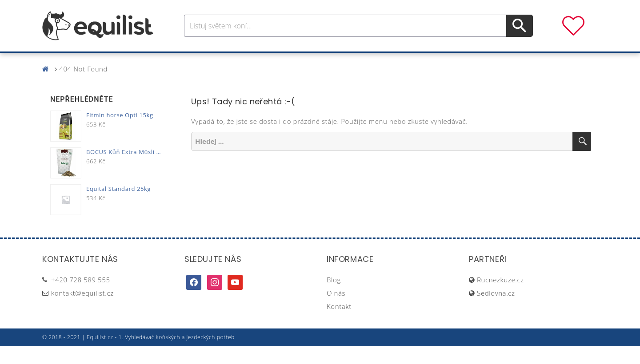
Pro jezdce (247, 61)
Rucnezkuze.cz (500, 297)
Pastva (416, 61)
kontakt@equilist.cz (82, 311)
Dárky (452, 61)
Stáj (384, 61)
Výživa (353, 61)
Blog (334, 297)
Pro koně (195, 61)
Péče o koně (304, 61)
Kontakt (339, 324)
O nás (336, 311)
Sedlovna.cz (496, 311)
